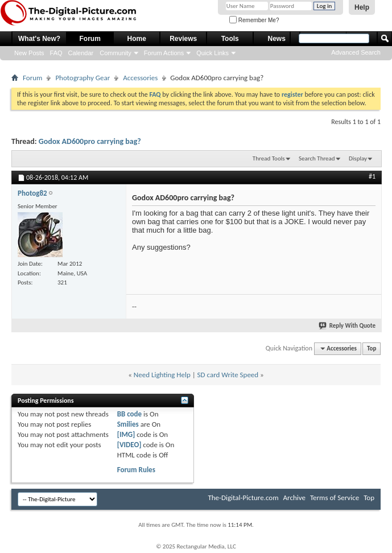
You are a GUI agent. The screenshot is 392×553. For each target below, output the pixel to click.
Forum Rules (136, 470)
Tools (230, 39)
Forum (90, 39)
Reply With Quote (348, 326)
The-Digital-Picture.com (243, 498)
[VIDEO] (129, 445)
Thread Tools (269, 158)
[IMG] (126, 434)
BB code (129, 414)
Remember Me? (254, 20)
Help (362, 7)
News (277, 39)
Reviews (183, 39)
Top (372, 348)
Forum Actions (164, 53)
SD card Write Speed (228, 375)
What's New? (39, 39)
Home (137, 39)
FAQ (56, 53)
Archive (294, 498)
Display (358, 158)
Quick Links (212, 53)
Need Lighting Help (162, 375)
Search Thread (317, 158)
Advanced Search (356, 52)
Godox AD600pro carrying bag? (90, 141)
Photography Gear (82, 78)
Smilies (128, 424)
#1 (372, 176)
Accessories (140, 78)
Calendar (81, 53)
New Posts (29, 53)
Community (115, 53)
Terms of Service (335, 498)
